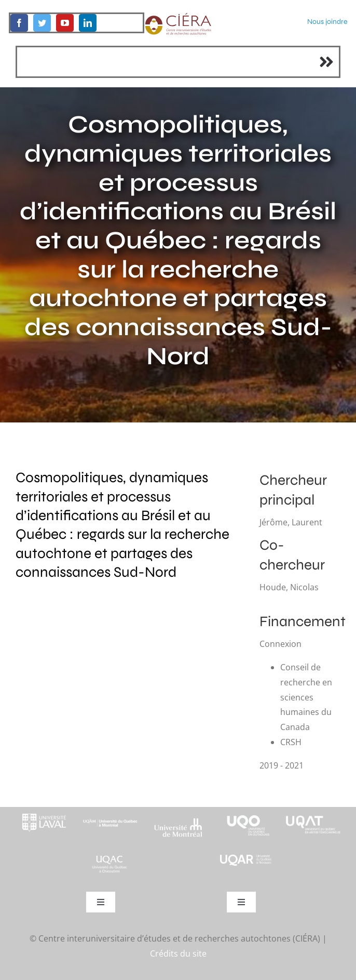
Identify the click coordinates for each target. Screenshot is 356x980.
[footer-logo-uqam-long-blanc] (110, 816)
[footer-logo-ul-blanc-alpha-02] (43, 811)
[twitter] (42, 23)
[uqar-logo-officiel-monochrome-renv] (246, 857)
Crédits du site (178, 953)
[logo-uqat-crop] (313, 811)
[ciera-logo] (178, 17)
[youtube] (65, 23)
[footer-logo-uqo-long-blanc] (246, 811)
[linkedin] (88, 23)
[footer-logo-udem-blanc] (178, 822)
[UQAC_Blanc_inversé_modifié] (110, 857)
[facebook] (19, 23)
